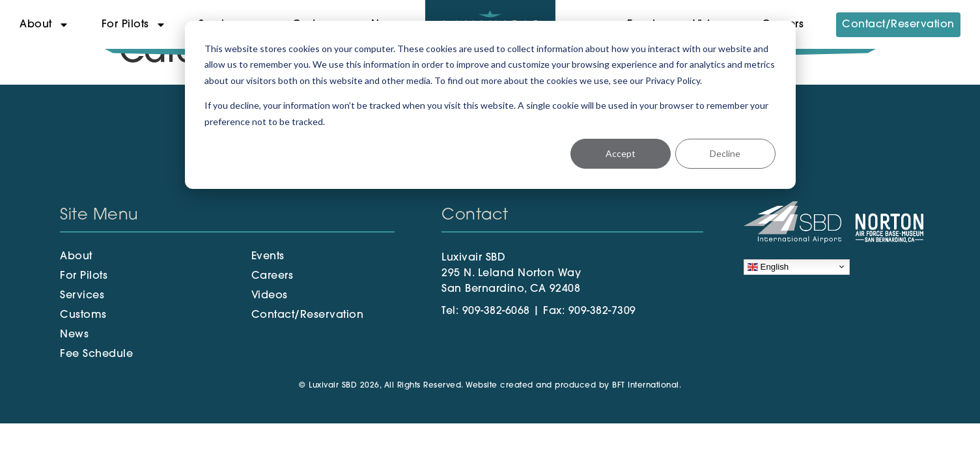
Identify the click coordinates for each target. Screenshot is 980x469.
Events (268, 257)
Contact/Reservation (898, 25)
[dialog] (490, 105)
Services (82, 296)
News (74, 335)
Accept (621, 153)
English (768, 266)
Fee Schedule (96, 354)
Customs (83, 315)
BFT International (646, 386)
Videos (270, 296)
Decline (725, 153)
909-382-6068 (496, 311)
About (44, 25)
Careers (273, 276)
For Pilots (134, 25)
